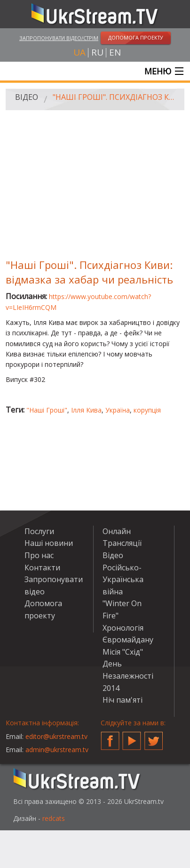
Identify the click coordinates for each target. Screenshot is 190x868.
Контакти (42, 568)
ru (97, 53)
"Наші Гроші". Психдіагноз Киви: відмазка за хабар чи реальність (115, 97)
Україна (118, 410)
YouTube (132, 737)
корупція (147, 410)
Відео (27, 97)
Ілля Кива (86, 410)
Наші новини (49, 543)
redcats (54, 818)
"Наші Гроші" (47, 410)
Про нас (39, 555)
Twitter (154, 737)
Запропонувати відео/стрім (59, 38)
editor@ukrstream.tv (56, 736)
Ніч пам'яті (123, 700)
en (115, 53)
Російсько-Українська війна (123, 580)
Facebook (110, 737)
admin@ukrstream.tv (57, 750)
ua (79, 53)
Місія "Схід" (123, 652)
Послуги (39, 531)
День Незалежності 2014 (128, 676)
